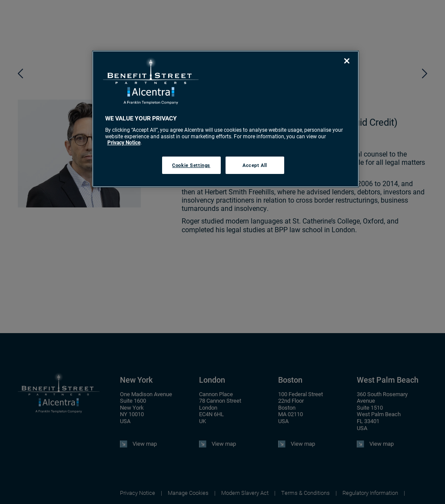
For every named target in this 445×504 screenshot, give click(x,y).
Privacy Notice (124, 142)
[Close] (347, 61)
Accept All (255, 165)
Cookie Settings (191, 165)
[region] (226, 119)
